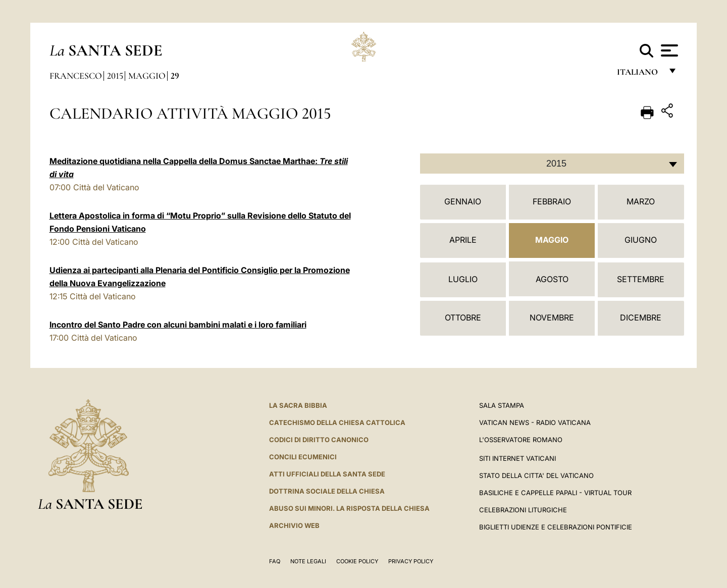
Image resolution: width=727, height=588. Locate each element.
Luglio (463, 279)
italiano (639, 74)
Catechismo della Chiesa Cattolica (337, 422)
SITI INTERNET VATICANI (517, 458)
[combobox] (552, 164)
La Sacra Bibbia (298, 405)
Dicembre (641, 317)
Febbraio (552, 201)
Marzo (641, 201)
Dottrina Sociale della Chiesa (327, 491)
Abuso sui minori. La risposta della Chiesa (349, 508)
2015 (115, 76)
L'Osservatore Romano (521, 440)
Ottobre (463, 317)
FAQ (275, 561)
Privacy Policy (411, 561)
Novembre (552, 317)
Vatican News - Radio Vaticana (535, 422)
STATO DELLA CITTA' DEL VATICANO (536, 475)
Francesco (76, 76)
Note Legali (308, 561)
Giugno (641, 240)
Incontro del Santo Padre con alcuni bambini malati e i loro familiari (178, 325)
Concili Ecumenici (303, 457)
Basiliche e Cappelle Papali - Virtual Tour (555, 493)
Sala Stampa (502, 405)
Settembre (641, 279)
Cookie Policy (357, 561)
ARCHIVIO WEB (294, 525)
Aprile (463, 240)
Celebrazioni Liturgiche (523, 510)
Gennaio (463, 201)
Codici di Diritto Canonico (319, 440)
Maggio (147, 76)
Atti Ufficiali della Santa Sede (327, 474)
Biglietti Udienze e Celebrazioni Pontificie (556, 527)
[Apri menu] (668, 50)
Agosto (552, 279)
